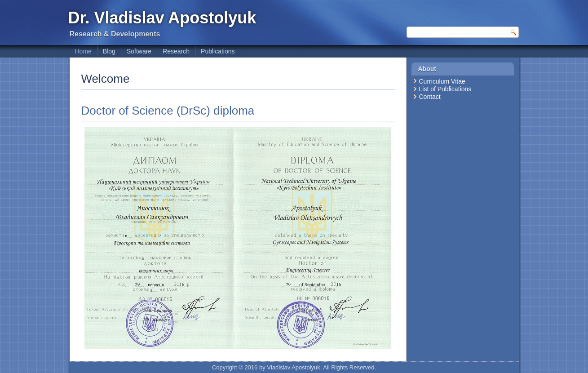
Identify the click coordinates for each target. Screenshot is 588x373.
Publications (218, 51)
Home (83, 51)
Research (176, 51)
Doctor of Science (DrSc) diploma (168, 111)
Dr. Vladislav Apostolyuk (162, 18)
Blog (109, 51)
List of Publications (445, 89)
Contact (430, 97)
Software (139, 51)
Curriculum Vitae (442, 81)
